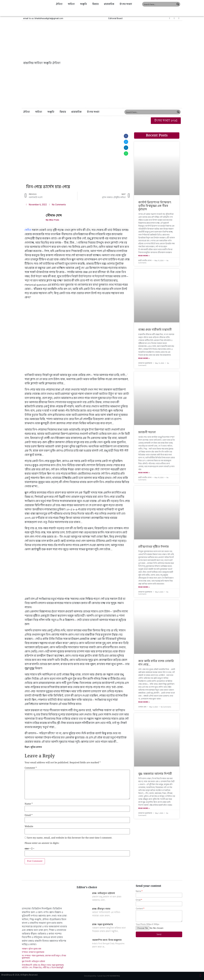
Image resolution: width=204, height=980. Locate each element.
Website (29, 827)
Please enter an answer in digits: (42, 843)
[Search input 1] (159, 4)
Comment (31, 768)
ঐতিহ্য (59, 4)
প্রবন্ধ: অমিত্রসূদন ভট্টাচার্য (103, 893)
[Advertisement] (102, 87)
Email (29, 815)
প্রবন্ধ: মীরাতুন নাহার (101, 909)
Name (29, 804)
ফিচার (95, 4)
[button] (115, 18)
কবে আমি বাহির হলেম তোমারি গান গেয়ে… (156, 663)
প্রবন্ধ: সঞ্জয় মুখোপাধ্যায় (103, 924)
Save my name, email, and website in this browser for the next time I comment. (70, 838)
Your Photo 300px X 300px (148, 924)
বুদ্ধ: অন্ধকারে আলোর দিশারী (155, 774)
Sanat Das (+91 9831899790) (109, 976)
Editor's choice (87, 887)
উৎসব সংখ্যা (126, 4)
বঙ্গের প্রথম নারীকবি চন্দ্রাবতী (155, 330)
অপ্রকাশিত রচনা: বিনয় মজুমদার (107, 940)
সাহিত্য (71, 4)
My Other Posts (53, 220)
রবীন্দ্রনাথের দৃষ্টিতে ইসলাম (153, 547)
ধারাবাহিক (109, 4)
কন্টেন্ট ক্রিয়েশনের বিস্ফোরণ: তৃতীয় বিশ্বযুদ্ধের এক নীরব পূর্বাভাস (155, 206)
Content (139, 909)
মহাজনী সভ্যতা (147, 432)
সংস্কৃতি (83, 4)
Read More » (144, 256)
